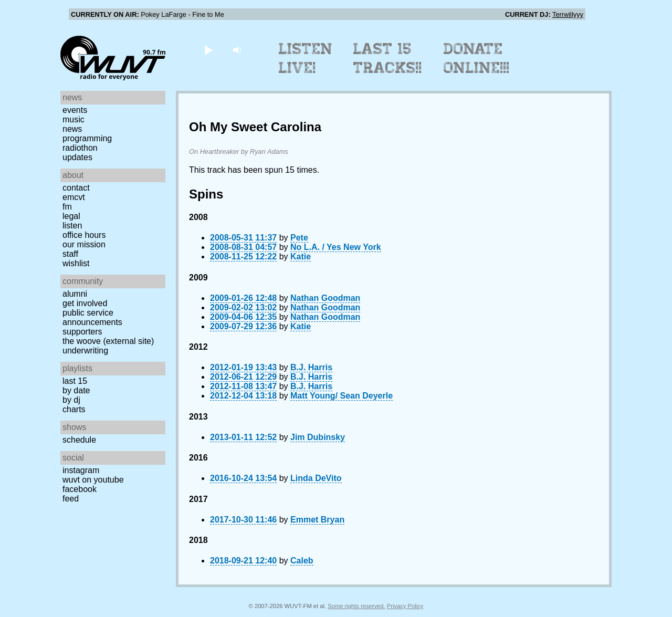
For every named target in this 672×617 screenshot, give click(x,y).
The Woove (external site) (108, 341)
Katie (301, 257)
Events (75, 110)
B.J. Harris (311, 367)
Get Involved (85, 303)
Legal (71, 216)
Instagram (81, 470)
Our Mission (84, 244)
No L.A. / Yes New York (336, 247)
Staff (70, 254)
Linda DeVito (316, 478)
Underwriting (85, 351)
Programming (87, 138)
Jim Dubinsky (318, 437)
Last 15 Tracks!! (388, 58)
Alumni (75, 294)
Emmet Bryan (317, 520)
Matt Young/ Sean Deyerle (342, 396)
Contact (76, 188)
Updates (77, 157)
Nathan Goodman (325, 298)
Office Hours (84, 235)
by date (76, 390)
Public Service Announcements (92, 317)
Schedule (79, 440)
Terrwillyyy (568, 14)
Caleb (302, 561)
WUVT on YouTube (93, 480)
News (72, 129)
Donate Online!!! (477, 58)
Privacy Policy (405, 606)
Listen (72, 226)
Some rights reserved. (356, 606)
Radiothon (80, 148)
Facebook (80, 489)
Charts (74, 409)
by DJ (71, 400)
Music (73, 119)
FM (67, 207)
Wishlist (76, 263)
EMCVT (74, 197)
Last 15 (75, 381)
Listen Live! (306, 58)
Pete (299, 238)
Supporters (82, 332)
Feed (71, 499)
